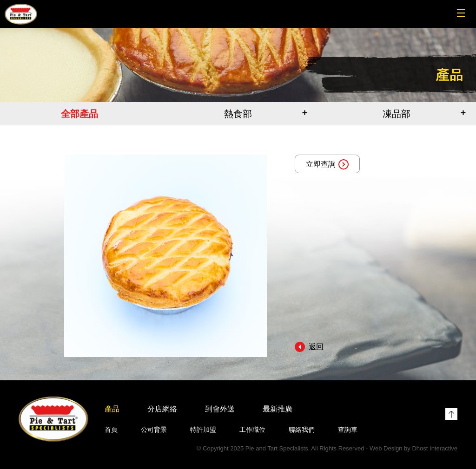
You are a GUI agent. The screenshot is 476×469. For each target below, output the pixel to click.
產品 (112, 409)
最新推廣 (278, 409)
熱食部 (238, 114)
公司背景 (154, 430)
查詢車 (348, 430)
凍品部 (397, 114)
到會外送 (220, 409)
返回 (316, 347)
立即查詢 (327, 164)
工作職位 (252, 430)
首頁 (111, 430)
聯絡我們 (302, 430)
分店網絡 (162, 409)
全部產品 (79, 114)
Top (451, 414)
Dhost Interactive (435, 448)
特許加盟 (203, 430)
